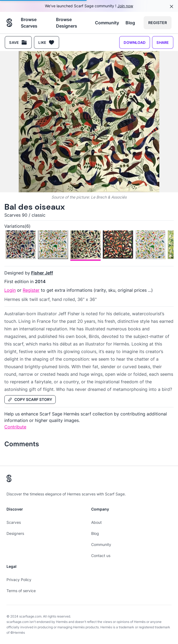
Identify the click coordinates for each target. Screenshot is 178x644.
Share (163, 42)
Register (158, 23)
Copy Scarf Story (30, 399)
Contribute (15, 427)
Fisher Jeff (42, 273)
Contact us (101, 556)
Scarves (14, 522)
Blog (130, 23)
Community (107, 23)
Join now (125, 6)
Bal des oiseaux (35, 207)
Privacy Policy (19, 580)
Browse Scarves (29, 23)
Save (18, 42)
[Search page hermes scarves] (9, 23)
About (96, 522)
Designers (15, 533)
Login (10, 290)
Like (47, 42)
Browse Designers (67, 23)
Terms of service (21, 591)
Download (135, 42)
